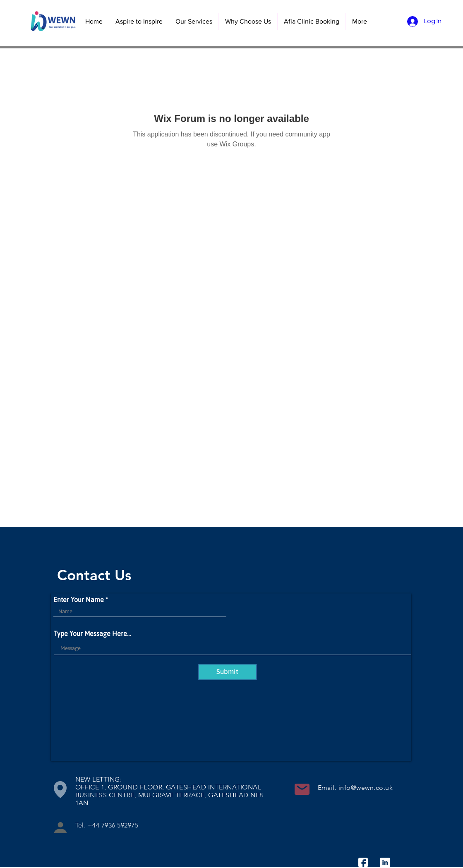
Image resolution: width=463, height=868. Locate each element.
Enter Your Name (79, 600)
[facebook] (363, 862)
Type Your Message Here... (92, 634)
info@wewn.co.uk (366, 788)
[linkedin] (385, 862)
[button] (194, 21)
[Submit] (228, 672)
